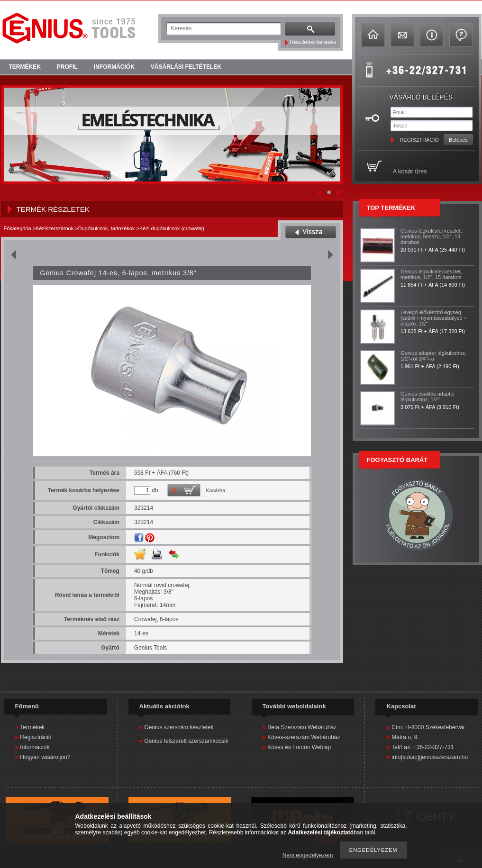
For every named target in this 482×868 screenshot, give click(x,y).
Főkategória (18, 228)
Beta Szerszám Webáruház (302, 727)
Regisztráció (36, 737)
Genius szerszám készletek (179, 727)
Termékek (32, 727)
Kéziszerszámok (55, 228)
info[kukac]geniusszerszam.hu (430, 757)
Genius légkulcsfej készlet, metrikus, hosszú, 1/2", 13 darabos (431, 236)
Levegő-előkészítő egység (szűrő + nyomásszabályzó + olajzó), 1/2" (434, 318)
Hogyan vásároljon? (45, 757)
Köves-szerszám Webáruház (304, 737)
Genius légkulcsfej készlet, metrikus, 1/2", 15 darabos (431, 274)
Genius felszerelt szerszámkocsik (186, 741)
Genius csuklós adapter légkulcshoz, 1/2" (428, 397)
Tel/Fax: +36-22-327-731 (423, 747)
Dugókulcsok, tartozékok (107, 228)
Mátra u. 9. (405, 737)
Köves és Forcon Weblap (299, 747)
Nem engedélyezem (308, 855)
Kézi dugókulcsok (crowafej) (172, 228)
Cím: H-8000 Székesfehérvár (428, 727)
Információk (35, 747)
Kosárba (215, 490)
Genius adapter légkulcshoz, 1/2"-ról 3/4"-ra (433, 356)
